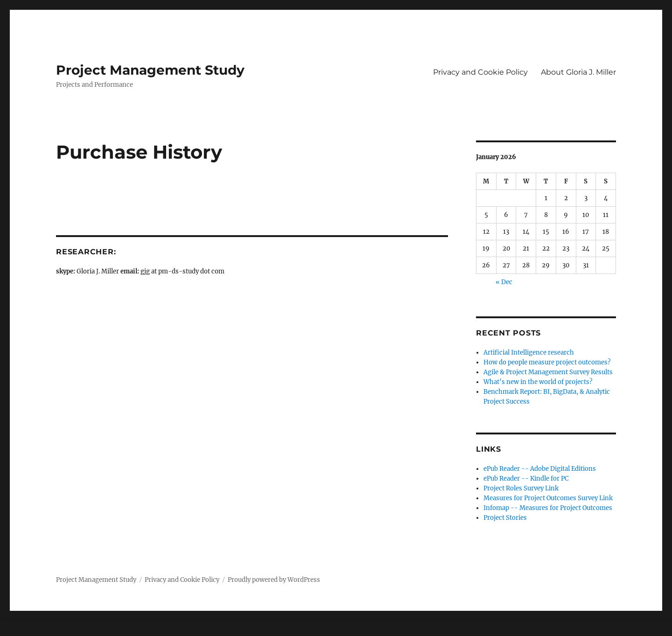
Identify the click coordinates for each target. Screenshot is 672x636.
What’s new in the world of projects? (538, 382)
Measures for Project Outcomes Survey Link (548, 498)
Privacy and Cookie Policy (480, 72)
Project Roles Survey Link (521, 488)
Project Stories (505, 518)
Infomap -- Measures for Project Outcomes (548, 508)
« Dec (504, 282)
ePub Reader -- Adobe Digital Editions (540, 469)
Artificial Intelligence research (529, 353)
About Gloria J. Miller (578, 72)
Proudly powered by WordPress (274, 580)
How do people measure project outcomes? (547, 362)
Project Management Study (150, 70)
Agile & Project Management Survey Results (548, 372)
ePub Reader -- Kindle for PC (526, 479)
